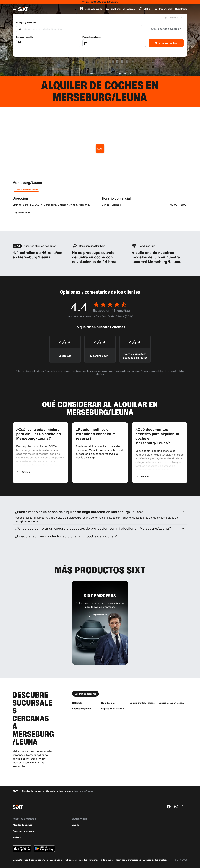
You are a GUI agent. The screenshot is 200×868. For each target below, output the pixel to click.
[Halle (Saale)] (108, 703)
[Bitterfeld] (77, 703)
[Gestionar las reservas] (120, 9)
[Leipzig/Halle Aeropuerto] (114, 708)
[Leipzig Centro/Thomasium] (143, 703)
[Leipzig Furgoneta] (82, 708)
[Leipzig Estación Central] (172, 703)
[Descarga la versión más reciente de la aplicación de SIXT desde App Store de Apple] (22, 849)
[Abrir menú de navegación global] (14, 9)
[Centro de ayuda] (91, 9)
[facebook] (169, 807)
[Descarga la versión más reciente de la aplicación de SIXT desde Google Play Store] (44, 849)
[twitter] (184, 807)
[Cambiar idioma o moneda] (144, 9)
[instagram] (176, 807)
